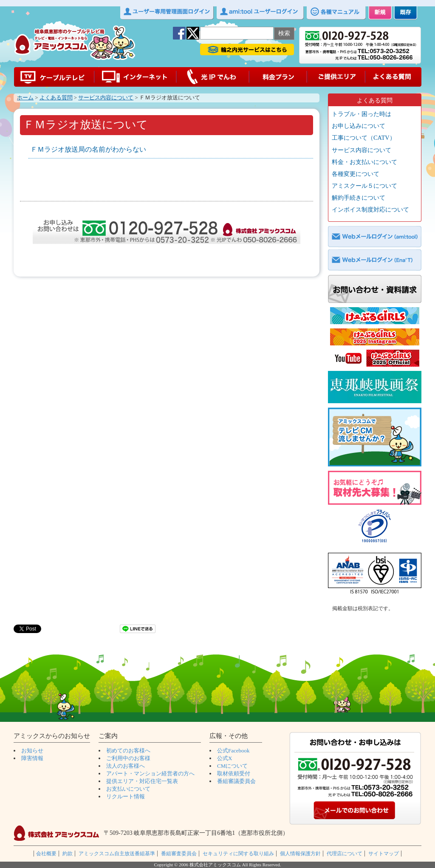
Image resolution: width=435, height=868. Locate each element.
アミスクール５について (364, 186)
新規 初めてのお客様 (380, 13)
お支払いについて (128, 789)
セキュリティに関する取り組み (238, 854)
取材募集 (375, 488)
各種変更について (356, 174)
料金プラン (279, 77)
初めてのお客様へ (128, 751)
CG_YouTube (375, 358)
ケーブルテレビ (54, 77)
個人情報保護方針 (300, 854)
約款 (68, 854)
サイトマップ (384, 854)
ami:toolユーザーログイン (260, 13)
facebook (179, 33)
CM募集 (375, 437)
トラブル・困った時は (362, 114)
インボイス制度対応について (370, 209)
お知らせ (32, 751)
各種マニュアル (336, 13)
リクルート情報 (126, 796)
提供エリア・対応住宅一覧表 (142, 781)
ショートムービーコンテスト (375, 387)
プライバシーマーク (375, 527)
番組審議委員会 (236, 781)
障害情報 (32, 758)
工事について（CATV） (364, 138)
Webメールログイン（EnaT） (375, 260)
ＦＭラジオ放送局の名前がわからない (88, 149)
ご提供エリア (336, 77)
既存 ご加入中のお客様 (405, 13)
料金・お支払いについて (364, 162)
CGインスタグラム (375, 337)
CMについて (232, 766)
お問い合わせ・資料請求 (375, 289)
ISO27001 (375, 575)
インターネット (136, 77)
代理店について (345, 854)
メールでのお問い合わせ (355, 811)
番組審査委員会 (179, 854)
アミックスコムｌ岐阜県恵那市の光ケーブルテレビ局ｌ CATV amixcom (75, 43)
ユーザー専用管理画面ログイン (167, 13)
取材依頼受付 (234, 773)
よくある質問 (393, 77)
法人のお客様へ (126, 766)
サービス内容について (106, 98)
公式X (225, 758)
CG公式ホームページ (375, 316)
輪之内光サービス (247, 49)
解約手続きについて (359, 198)
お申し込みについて (359, 126)
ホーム (25, 98)
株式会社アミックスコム (56, 833)
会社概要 (46, 854)
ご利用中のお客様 (128, 758)
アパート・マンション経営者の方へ (150, 773)
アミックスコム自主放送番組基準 (117, 854)
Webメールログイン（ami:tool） (375, 237)
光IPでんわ (213, 77)
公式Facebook (233, 751)
